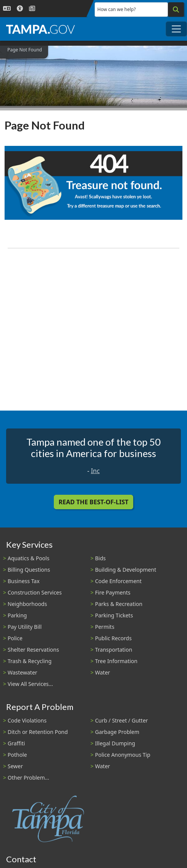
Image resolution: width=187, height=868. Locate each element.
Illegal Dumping (115, 743)
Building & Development (126, 570)
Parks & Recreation (119, 604)
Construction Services (35, 592)
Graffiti (16, 743)
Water (102, 672)
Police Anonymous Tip (123, 755)
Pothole (17, 755)
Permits (105, 627)
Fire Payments (113, 592)
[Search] (176, 10)
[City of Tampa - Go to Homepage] (40, 29)
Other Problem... (28, 778)
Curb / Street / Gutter (122, 720)
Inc (95, 471)
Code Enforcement (118, 581)
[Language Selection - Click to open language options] (7, 9)
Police (15, 638)
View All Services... (30, 684)
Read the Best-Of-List (94, 502)
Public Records (113, 638)
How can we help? (117, 9)
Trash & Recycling (30, 661)
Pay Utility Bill (25, 627)
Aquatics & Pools (28, 558)
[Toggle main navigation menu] (176, 29)
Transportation (114, 650)
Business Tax (24, 581)
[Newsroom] (32, 9)
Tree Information (116, 661)
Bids (100, 558)
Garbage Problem (117, 732)
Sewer (15, 766)
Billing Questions (29, 570)
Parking (17, 615)
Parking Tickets (114, 615)
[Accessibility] (20, 9)
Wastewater (23, 672)
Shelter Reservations (33, 650)
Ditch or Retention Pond (38, 732)
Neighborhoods (27, 604)
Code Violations (27, 720)
